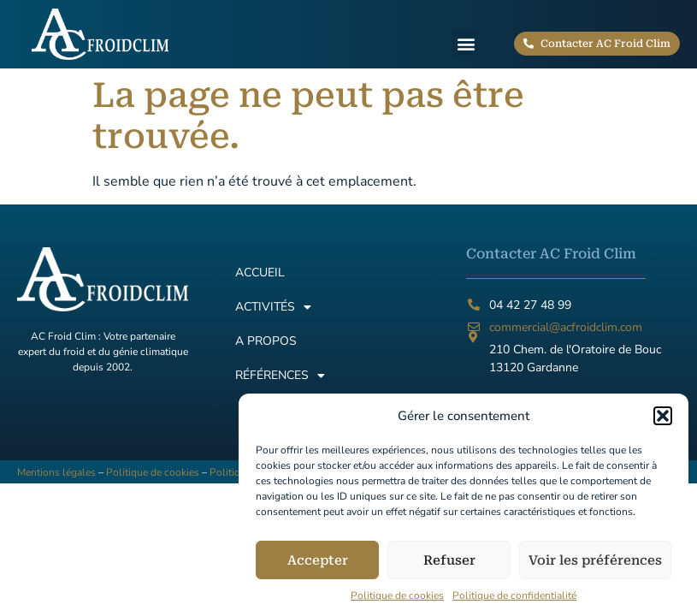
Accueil (260, 272)
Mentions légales (56, 472)
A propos (266, 341)
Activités (273, 307)
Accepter (318, 569)
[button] (663, 424)
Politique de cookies (397, 604)
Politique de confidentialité (514, 604)
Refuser (449, 569)
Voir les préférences (595, 569)
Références (280, 376)
